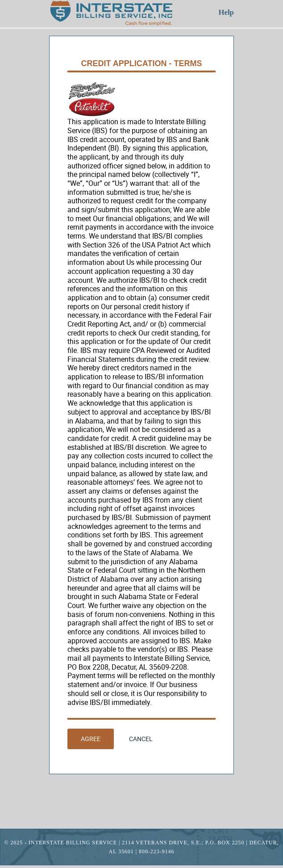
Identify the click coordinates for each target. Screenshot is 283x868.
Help (226, 12)
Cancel (141, 739)
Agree (91, 739)
